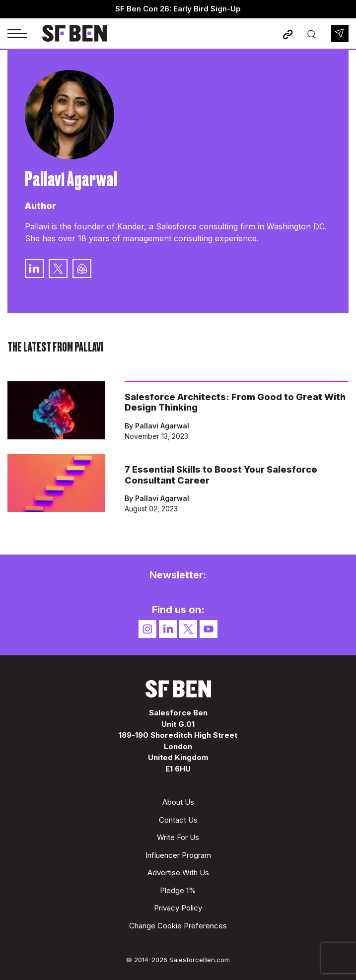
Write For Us (178, 837)
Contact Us (178, 820)
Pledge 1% (178, 890)
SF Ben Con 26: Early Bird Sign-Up (178, 9)
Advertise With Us (178, 873)
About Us (178, 802)
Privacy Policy (178, 908)
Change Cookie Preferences (178, 926)
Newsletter (340, 34)
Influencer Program (178, 855)
